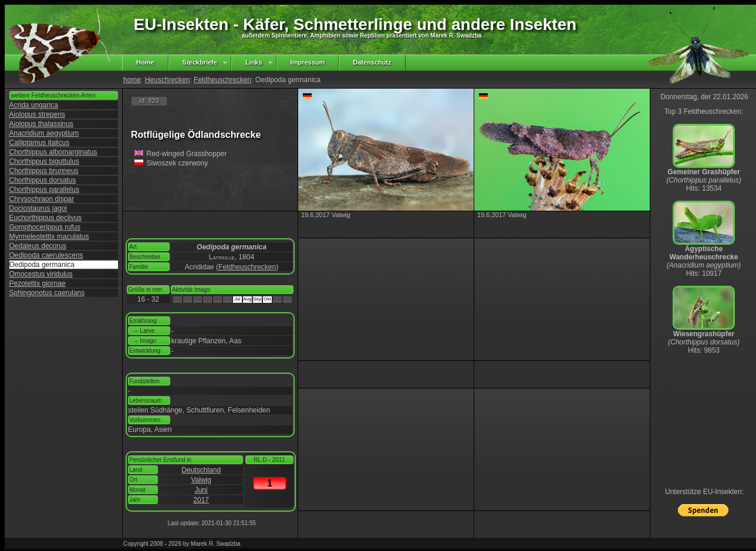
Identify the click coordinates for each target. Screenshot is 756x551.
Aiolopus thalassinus (41, 124)
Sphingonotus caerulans (47, 293)
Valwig (201, 480)
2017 (201, 500)
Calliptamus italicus (40, 143)
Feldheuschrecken (222, 80)
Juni (201, 490)
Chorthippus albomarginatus (53, 152)
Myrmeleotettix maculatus (49, 236)
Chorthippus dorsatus (43, 180)
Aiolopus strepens (37, 114)
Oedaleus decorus (38, 246)
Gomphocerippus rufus (45, 227)
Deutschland (201, 470)
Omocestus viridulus (41, 274)
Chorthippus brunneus (44, 171)
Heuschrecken (168, 80)
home (132, 80)
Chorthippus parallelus (44, 190)
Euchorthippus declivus (45, 218)
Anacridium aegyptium (44, 133)
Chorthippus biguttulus (44, 161)
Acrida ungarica (34, 105)
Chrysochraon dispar (42, 199)
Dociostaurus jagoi (38, 208)
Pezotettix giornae (38, 283)
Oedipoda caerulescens (46, 255)
